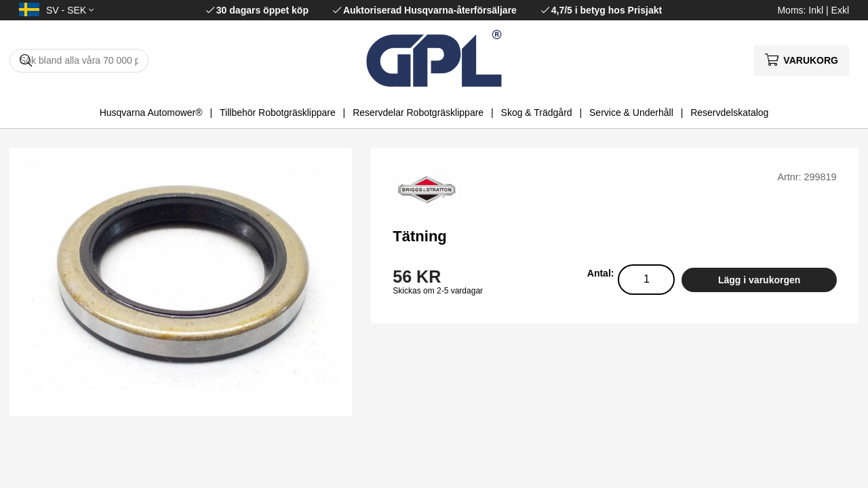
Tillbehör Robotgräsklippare (278, 113)
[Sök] (79, 61)
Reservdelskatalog (729, 113)
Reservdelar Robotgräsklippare (418, 113)
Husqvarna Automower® (151, 113)
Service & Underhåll (631, 113)
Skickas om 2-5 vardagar (438, 291)
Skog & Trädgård (537, 113)
